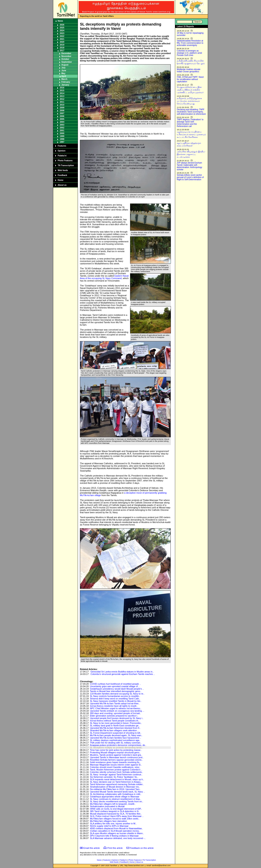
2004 (62, 122)
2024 (62, 31)
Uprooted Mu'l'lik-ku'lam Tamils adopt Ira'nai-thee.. (115, 703)
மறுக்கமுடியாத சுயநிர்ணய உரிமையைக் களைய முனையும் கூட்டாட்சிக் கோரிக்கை (191, 134)
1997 (62, 142)
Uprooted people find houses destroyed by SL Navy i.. (117, 718)
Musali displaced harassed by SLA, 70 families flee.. (116, 814)
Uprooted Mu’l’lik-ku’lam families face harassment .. (116, 738)
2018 (62, 48)
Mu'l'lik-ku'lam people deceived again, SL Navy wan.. (116, 735)
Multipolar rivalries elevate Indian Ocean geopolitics (189, 70)
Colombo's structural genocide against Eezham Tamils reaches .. (123, 674)
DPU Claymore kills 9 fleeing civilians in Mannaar (114, 836)
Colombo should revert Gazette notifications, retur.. (115, 767)
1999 (62, 136)
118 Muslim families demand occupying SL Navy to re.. (117, 694)
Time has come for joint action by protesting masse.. (116, 750)
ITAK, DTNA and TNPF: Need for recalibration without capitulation (190, 79)
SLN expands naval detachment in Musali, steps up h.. (117, 779)
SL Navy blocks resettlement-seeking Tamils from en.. (117, 801)
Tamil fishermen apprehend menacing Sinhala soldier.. (117, 784)
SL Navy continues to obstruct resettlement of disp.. (116, 799)
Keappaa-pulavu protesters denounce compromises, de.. (118, 745)
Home (61, 180)
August (65, 65)
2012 (62, 99)
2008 (62, 111)
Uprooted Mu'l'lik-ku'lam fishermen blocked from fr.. (115, 728)
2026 (62, 25)
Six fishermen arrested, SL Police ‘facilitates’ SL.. (114, 777)
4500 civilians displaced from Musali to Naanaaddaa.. (116, 828)
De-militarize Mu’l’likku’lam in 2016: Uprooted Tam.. (115, 789)
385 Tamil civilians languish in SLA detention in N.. (115, 811)
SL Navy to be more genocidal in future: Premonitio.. (116, 723)
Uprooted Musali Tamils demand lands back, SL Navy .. (117, 792)
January (65, 85)
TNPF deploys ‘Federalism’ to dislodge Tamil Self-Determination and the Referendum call (190, 123)
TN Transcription (66, 165)
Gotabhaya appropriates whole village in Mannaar (115, 797)
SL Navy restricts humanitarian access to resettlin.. (115, 696)
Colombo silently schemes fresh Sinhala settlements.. (116, 772)
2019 (62, 45)
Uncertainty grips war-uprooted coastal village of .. (115, 686)
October (65, 59)
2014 (62, 93)
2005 (62, 119)
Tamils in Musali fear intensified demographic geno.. (116, 691)
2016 (62, 88)
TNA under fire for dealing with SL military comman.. (116, 743)
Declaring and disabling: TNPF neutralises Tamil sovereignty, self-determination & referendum (191, 112)
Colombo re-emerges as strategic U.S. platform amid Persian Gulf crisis (189, 53)
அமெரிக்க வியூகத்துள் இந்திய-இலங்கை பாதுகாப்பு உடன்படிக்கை (191, 154)
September (67, 62)
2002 (62, 128)
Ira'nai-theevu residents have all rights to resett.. (114, 706)
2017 (62, 51)
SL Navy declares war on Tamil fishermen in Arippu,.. (116, 782)
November (66, 56)
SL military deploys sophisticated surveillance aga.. (115, 740)
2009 (62, 108)
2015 (62, 91)
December (66, 53)
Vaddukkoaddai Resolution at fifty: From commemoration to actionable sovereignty (190, 43)
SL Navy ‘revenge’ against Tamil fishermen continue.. (116, 775)
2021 (62, 39)
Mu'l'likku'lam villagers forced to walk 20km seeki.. (115, 819)
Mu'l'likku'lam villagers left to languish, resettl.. (113, 804)
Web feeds (63, 170)
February (66, 82)
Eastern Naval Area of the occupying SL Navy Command (104, 277)
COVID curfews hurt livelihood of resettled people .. (115, 684)
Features (62, 146)
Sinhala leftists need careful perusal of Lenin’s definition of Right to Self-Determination (190, 177)
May (63, 73)
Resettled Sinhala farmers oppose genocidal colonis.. (116, 760)
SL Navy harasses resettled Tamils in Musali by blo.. (116, 701)
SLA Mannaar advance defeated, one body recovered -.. (118, 838)
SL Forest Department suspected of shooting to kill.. (116, 733)
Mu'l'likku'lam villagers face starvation (108, 821)
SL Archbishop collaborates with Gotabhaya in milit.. (116, 794)
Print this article (115, 848)
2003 (62, 125)
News (60, 21)
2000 (62, 133)
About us (62, 185)
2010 (62, 105)
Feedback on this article (142, 848)
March (64, 79)
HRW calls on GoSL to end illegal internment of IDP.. (116, 809)
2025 (62, 28)
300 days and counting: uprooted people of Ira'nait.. (115, 713)
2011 (62, 102)
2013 (62, 96)
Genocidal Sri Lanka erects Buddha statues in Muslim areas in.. (122, 672)
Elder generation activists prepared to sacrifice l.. (114, 716)
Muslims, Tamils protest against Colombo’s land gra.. (116, 755)
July (63, 68)
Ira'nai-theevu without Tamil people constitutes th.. (115, 721)
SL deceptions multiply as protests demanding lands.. (116, 748)
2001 (62, 131)
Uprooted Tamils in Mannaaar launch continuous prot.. (117, 757)
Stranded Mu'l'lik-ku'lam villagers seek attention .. (114, 730)
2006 (62, 116)
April (64, 76)
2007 (62, 113)
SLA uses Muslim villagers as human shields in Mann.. (117, 833)
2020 (62, 42)
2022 (62, 36)
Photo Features (65, 161)
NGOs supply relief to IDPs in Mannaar (109, 826)
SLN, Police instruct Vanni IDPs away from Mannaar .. (117, 816)
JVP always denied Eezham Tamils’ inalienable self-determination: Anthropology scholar (190, 166)
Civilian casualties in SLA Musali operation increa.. (115, 831)
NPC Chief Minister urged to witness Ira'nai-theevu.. (116, 708)
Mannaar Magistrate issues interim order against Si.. (116, 765)
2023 (62, 33)
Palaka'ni (62, 156)
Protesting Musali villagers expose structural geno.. (115, 752)
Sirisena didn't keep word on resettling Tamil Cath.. (115, 699)
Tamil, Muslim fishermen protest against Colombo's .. (116, 770)
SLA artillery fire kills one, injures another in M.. (113, 823)
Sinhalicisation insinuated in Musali (107, 806)
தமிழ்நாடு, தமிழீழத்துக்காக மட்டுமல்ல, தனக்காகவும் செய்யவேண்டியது (189, 101)
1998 (62, 139)
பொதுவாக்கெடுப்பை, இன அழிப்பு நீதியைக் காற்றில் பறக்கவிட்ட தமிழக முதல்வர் (190, 90)
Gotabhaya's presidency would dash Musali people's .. (117, 689)
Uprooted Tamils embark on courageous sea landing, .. (117, 711)
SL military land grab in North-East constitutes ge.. (115, 726)
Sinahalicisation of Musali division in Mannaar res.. (115, 787)
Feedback (62, 175)
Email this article (92, 848)
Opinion (62, 151)
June (64, 71)
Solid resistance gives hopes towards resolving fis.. (115, 762)
